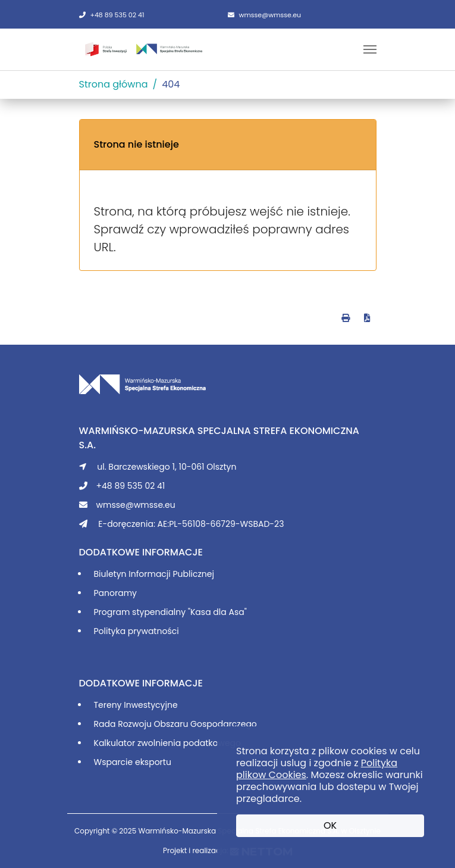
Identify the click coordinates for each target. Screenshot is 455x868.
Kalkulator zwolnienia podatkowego (168, 743)
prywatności (153, 631)
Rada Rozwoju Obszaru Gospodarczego (175, 724)
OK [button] (330, 825)
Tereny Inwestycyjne (136, 705)
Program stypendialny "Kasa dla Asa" (170, 612)
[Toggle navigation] (370, 49)
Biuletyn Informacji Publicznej (154, 574)
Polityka (111, 631)
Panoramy (115, 593)
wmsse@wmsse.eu (265, 15)
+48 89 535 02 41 (112, 15)
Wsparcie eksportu (133, 762)
